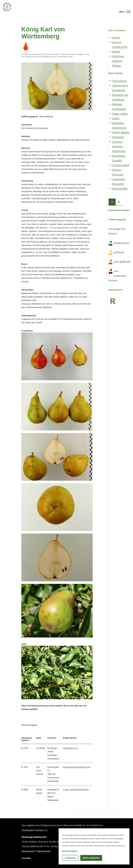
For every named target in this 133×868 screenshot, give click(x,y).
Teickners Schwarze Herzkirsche (119, 146)
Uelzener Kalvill (121, 165)
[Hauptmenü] (124, 12)
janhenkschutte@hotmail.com (77, 767)
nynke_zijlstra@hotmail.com (76, 790)
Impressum (28, 851)
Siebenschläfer (120, 188)
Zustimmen (70, 858)
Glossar (116, 37)
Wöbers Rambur (121, 132)
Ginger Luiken (120, 114)
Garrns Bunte (119, 81)
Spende (116, 51)
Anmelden (26, 858)
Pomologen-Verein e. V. (34, 830)
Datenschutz (44, 851)
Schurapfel (118, 137)
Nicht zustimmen (91, 858)
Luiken (116, 118)
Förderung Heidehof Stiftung (118, 61)
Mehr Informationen (70, 851)
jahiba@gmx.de (70, 748)
